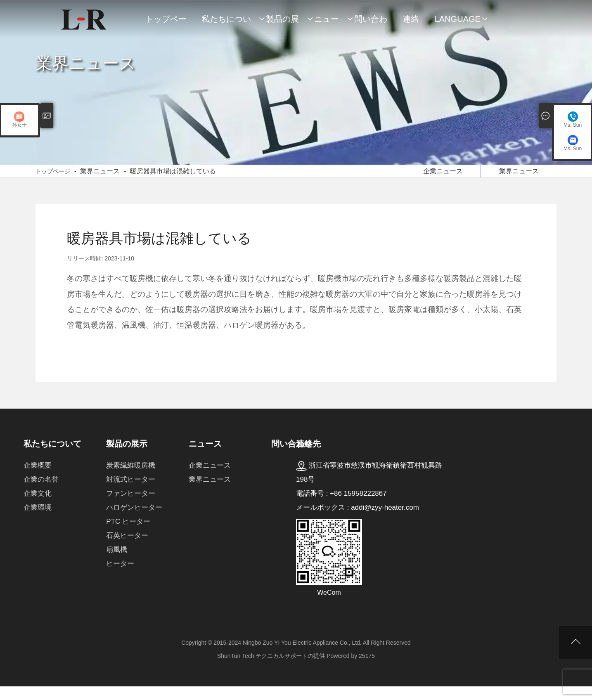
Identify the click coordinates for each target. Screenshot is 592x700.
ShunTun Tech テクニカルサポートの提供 (271, 669)
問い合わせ (371, 23)
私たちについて (226, 23)
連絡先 (411, 23)
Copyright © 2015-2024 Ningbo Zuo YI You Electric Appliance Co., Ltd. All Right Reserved (296, 656)
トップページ (166, 23)
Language (458, 19)
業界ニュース (100, 178)
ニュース (327, 23)
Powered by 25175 (351, 669)
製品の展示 (282, 23)
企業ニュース (443, 177)
